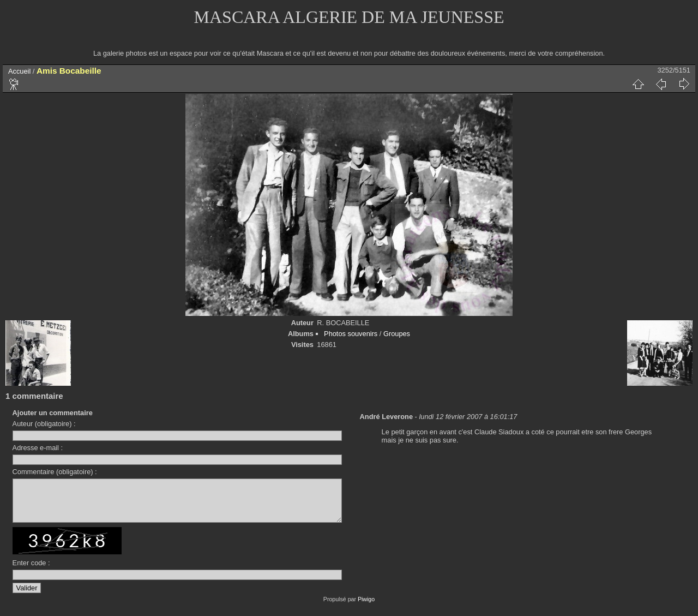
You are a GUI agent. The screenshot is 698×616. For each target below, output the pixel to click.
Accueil (19, 71)
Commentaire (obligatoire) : (55, 472)
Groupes (397, 334)
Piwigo (366, 607)
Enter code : (31, 571)
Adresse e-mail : (38, 448)
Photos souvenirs (351, 334)
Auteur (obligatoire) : (44, 424)
